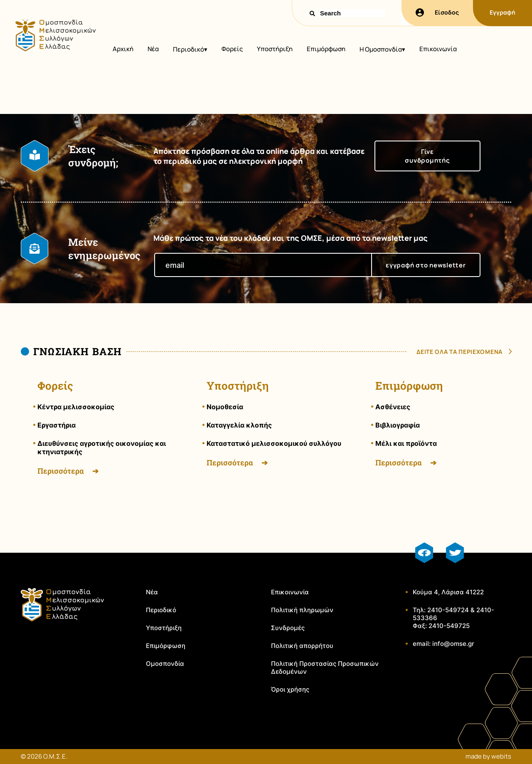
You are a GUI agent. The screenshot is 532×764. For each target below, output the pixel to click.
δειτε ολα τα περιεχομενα (459, 352)
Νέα (153, 49)
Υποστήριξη (275, 49)
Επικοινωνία (438, 49)
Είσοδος (437, 12)
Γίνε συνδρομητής (427, 156)
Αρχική (123, 49)
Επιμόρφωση (326, 49)
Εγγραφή (502, 12)
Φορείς (232, 49)
